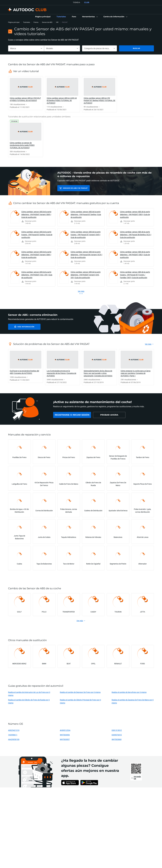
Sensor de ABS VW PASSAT (75, 188)
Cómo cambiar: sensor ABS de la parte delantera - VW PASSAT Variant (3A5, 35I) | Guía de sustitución (86, 275)
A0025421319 (14, 730)
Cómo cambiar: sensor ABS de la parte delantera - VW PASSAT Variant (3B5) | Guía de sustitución (36, 214)
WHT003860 (117, 739)
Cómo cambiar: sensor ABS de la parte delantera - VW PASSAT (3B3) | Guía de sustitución (135, 214)
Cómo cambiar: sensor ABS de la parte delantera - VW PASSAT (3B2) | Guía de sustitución (135, 255)
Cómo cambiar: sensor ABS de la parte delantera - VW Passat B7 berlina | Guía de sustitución (86, 214)
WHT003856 (65, 735)
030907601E (117, 735)
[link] (43, 17)
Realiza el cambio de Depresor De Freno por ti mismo (80, 692)
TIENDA (77, 2)
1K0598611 (13, 735)
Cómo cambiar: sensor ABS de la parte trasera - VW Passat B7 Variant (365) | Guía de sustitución (86, 235)
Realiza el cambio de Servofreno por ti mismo (129, 692)
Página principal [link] (14, 22)
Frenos (36, 22)
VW (57, 22)
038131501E (117, 730)
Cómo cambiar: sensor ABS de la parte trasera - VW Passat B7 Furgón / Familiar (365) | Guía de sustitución (135, 275)
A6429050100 (14, 739)
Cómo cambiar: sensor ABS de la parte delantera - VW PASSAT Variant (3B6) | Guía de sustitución (36, 255)
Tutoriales (27, 22)
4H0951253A (65, 730)
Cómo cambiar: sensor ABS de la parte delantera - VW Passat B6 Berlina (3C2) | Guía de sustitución (136, 235)
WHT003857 (65, 739)
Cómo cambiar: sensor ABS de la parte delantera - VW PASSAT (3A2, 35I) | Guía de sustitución (37, 275)
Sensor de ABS (47, 22)
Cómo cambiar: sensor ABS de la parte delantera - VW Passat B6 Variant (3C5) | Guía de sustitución (86, 255)
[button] (90, 17)
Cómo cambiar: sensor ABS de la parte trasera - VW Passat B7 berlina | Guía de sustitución (37, 235)
